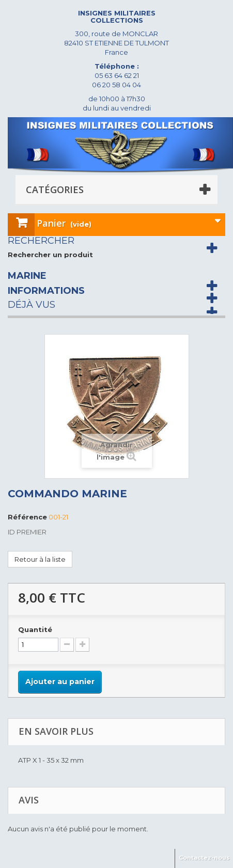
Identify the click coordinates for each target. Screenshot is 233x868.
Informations (46, 291)
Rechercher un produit (50, 255)
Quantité (35, 629)
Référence (27, 517)
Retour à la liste (40, 559)
